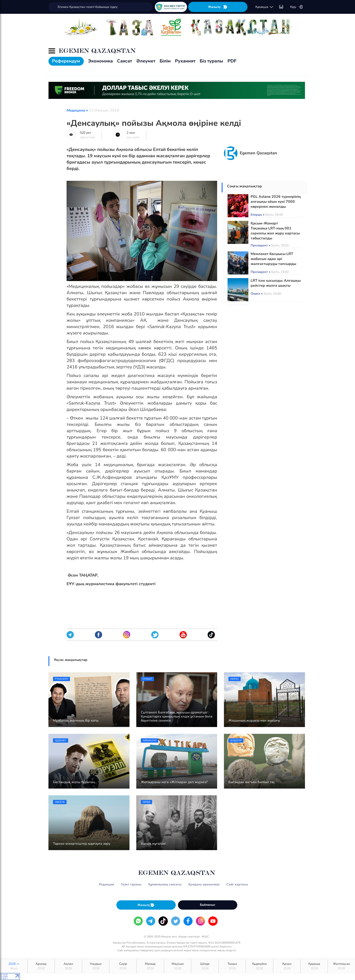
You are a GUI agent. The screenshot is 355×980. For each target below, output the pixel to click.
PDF (232, 61)
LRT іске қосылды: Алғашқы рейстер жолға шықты (276, 283)
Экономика (100, 61)
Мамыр (150, 966)
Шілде (205, 966)
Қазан (287, 966)
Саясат (125, 61)
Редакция (107, 884)
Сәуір (123, 966)
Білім (165, 61)
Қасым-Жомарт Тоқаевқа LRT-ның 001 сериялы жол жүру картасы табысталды (275, 231)
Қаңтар (41, 966)
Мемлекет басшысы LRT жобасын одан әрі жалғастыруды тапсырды (273, 259)
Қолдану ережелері (204, 884)
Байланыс (208, 905)
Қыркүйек (259, 966)
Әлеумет (146, 61)
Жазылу (218, 7)
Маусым (178, 966)
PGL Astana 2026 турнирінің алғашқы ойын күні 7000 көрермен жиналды (276, 202)
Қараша (314, 966)
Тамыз (232, 966)
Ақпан (68, 966)
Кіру (296, 7)
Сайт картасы (237, 884)
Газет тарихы (131, 884)
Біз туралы (211, 61)
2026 (14, 966)
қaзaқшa (264, 7)
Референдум (66, 61)
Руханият (185, 61)
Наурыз (96, 966)
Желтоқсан (341, 966)
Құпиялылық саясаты (165, 884)
